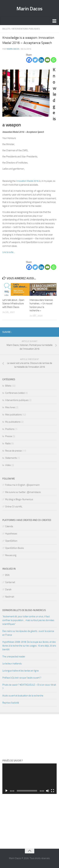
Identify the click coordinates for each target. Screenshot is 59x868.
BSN (7, 575)
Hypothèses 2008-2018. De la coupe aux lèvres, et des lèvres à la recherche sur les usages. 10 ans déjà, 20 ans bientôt (29, 646)
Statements (11, 458)
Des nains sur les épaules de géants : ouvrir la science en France (28, 633)
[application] (29, 779)
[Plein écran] (53, 791)
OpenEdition (11, 541)
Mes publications (13, 415)
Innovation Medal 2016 (27, 181)
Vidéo (8, 465)
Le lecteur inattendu (12, 664)
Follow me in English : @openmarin (22, 485)
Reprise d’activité (11, 703)
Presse (9, 436)
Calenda (9, 526)
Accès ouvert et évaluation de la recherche (23, 696)
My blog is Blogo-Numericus (19, 499)
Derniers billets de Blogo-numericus (24, 610)
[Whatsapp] (54, 60)
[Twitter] (35, 60)
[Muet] (48, 791)
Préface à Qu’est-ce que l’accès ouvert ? (22, 678)
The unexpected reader (14, 657)
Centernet (10, 582)
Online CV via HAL (14, 507)
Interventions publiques (26, 29)
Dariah (8, 589)
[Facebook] (29, 60)
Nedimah (10, 597)
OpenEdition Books (15, 548)
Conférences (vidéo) (15, 393)
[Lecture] (6, 791)
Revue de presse (13, 451)
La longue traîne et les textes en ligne (21, 671)
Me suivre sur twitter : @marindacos (23, 492)
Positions (10, 429)
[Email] (47, 60)
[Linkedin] (41, 60)
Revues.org (11, 555)
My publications (13, 422)
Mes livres (10, 407)
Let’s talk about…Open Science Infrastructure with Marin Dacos (13, 304)
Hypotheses (11, 534)
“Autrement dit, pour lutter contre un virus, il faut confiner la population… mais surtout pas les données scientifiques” (28, 620)
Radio (8, 443)
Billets (6, 29)
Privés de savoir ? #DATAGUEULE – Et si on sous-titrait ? (29, 687)
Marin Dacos (29, 9)
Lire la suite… (9, 252)
